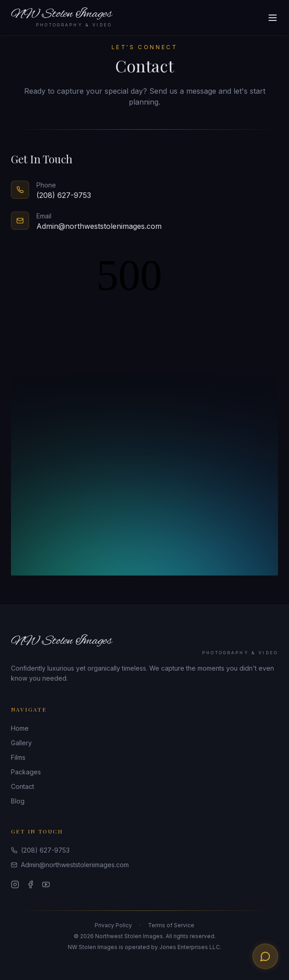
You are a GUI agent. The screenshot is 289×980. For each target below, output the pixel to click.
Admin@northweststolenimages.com (70, 865)
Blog (18, 801)
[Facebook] (30, 884)
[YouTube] (46, 884)
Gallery (21, 743)
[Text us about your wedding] (265, 956)
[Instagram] (15, 884)
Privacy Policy (113, 925)
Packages (26, 772)
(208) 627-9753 (40, 850)
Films (18, 757)
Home (20, 728)
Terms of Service (171, 925)
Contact (23, 786)
